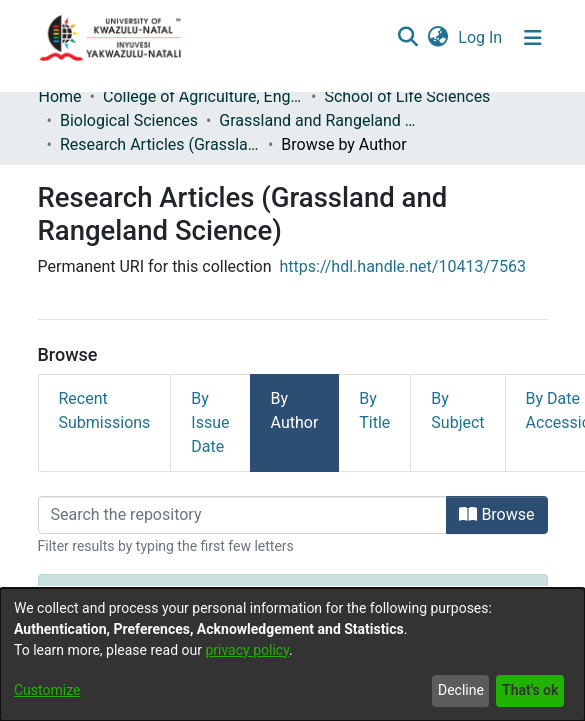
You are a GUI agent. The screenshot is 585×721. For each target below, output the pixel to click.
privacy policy (247, 650)
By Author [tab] (295, 410)
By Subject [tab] (457, 410)
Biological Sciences (129, 120)
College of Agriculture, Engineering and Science (203, 96)
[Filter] (243, 515)
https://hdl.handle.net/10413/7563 (403, 266)
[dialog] (292, 654)
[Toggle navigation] (533, 38)
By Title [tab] (374, 410)
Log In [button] (481, 37)
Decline (461, 690)
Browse (496, 514)
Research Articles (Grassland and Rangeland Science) (160, 144)
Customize (47, 690)
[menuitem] (438, 38)
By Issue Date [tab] (210, 422)
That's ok (530, 690)
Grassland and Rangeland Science (319, 120)
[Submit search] (408, 38)
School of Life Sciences (407, 96)
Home (60, 96)
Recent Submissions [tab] (105, 410)
